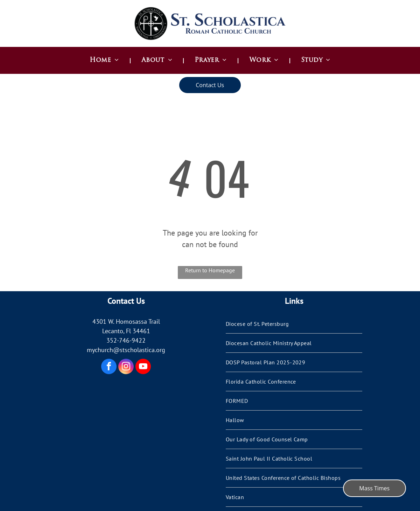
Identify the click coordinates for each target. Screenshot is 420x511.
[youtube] (143, 367)
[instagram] (126, 367)
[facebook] (109, 367)
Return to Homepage (210, 270)
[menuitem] (105, 60)
